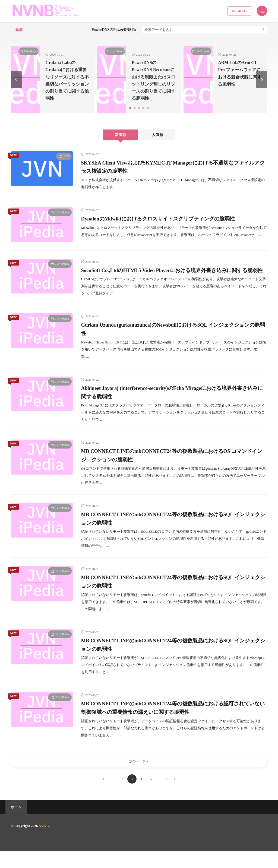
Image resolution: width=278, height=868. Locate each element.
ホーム (16, 824)
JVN (66, 163)
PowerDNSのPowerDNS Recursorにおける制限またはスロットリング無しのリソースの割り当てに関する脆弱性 (153, 84)
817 (166, 796)
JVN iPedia (31, 51)
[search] (263, 30)
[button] (16, 83)
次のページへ (139, 777)
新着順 (117, 142)
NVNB (44, 843)
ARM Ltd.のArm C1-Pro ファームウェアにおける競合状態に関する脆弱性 (238, 77)
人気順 (161, 142)
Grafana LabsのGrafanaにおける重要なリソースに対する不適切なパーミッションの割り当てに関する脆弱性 (66, 84)
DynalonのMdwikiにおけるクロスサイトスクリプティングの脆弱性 (169, 226)
